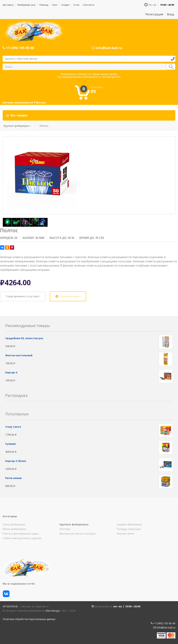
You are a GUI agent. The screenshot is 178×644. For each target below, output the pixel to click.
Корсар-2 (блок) (16, 461)
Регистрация (154, 14)
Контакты (89, 5)
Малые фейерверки (14, 529)
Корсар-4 (11, 372)
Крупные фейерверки (16, 126)
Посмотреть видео (70, 296)
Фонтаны (65, 529)
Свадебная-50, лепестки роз (24, 338)
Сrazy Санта (13, 427)
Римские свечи (125, 534)
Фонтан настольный (19, 355)
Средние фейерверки (129, 524)
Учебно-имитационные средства (22, 538)
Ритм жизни (13, 478)
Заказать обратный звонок (21, 59)
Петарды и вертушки (129, 529)
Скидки (65, 5)
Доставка (8, 5)
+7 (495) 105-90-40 (18, 48)
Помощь (44, 5)
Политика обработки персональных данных (29, 619)
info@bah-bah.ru (107, 48)
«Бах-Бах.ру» (53, 611)
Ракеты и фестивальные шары (21, 534)
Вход (171, 14)
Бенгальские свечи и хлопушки (77, 534)
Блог (55, 5)
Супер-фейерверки (14, 524)
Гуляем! (10, 444)
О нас (76, 5)
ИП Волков (10, 606)
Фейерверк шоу (26, 5)
